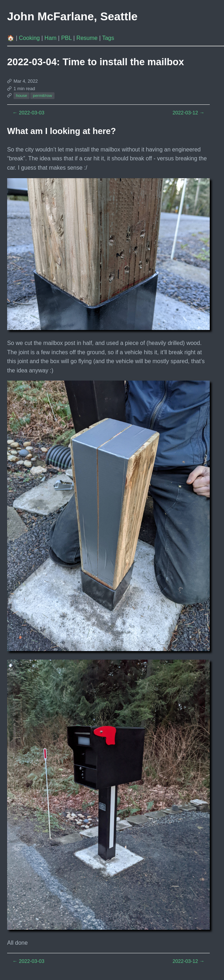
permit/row (42, 96)
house (22, 96)
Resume (88, 38)
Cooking (30, 38)
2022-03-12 (188, 113)
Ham (51, 38)
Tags (108, 38)
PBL (67, 38)
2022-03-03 (28, 113)
